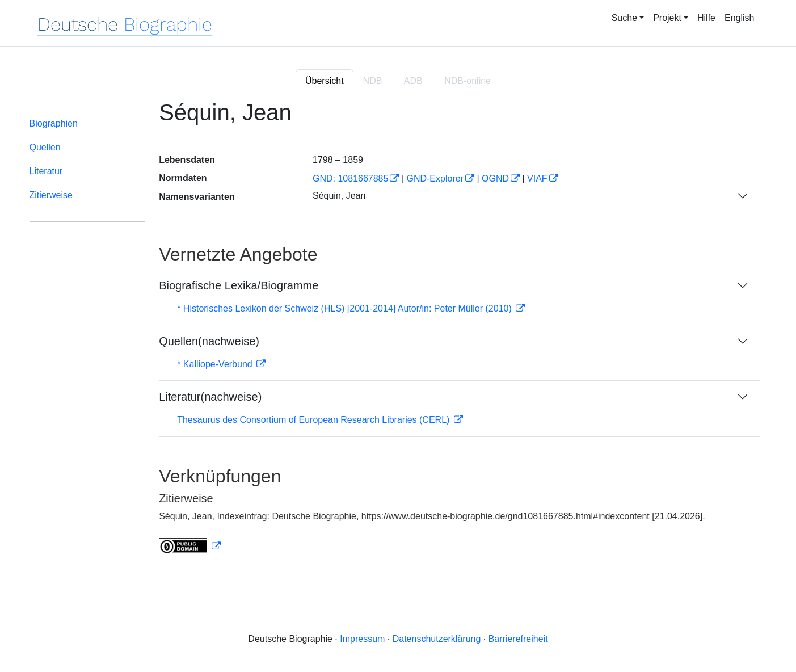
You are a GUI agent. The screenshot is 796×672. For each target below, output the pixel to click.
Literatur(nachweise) (210, 397)
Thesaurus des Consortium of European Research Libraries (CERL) (315, 420)
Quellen (45, 147)
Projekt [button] (667, 18)
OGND (495, 178)
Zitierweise (51, 195)
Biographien (54, 123)
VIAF (537, 178)
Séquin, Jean (339, 196)
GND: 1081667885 (350, 178)
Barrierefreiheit (518, 639)
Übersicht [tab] (325, 81)
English (739, 18)
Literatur (46, 171)
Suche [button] (624, 18)
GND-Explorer (435, 178)
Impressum (362, 639)
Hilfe (706, 18)
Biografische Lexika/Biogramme (239, 285)
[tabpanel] (398, 335)
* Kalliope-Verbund (216, 364)
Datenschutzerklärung (437, 639)
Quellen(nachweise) (209, 341)
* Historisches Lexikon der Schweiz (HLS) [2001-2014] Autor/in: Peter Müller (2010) (346, 308)
